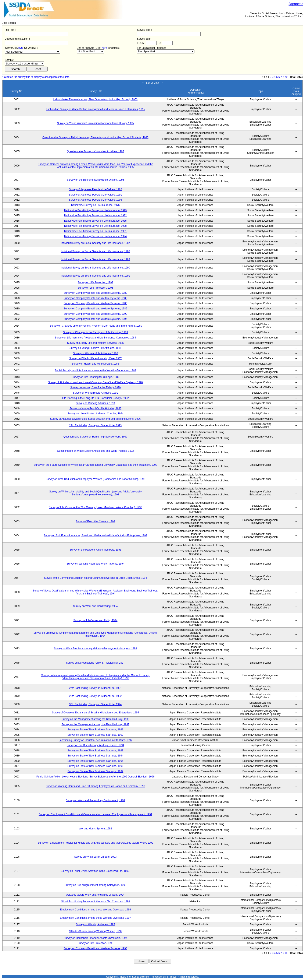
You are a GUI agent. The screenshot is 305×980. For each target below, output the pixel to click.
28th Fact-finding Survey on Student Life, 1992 (96, 696)
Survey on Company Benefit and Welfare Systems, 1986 (96, 303)
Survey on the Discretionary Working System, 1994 (95, 745)
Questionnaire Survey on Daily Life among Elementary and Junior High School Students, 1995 (95, 137)
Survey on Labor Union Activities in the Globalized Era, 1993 (95, 871)
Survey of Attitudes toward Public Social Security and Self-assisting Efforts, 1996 (95, 419)
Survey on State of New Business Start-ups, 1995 (95, 761)
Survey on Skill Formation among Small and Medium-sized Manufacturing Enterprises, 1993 (95, 535)
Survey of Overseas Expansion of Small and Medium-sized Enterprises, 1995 (95, 713)
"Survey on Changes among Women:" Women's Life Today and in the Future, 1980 (96, 326)
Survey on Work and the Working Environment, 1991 (96, 800)
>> (286, 77)
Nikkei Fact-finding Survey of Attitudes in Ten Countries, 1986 (95, 902)
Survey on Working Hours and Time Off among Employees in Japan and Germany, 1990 (95, 786)
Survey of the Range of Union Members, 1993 (95, 550)
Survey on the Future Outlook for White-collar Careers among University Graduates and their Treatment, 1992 (95, 465)
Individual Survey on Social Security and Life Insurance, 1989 (95, 259)
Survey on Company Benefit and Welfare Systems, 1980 (96, 293)
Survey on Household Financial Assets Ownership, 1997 (95, 938)
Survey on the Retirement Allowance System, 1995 (95, 180)
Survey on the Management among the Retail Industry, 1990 (96, 719)
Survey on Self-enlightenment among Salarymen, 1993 (96, 885)
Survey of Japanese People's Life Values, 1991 (95, 195)
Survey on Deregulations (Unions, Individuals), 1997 (95, 663)
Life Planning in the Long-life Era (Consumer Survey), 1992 (95, 398)
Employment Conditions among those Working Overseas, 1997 (95, 918)
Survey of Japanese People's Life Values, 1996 (95, 200)
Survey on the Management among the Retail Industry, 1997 (96, 724)
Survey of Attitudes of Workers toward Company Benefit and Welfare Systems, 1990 (95, 382)
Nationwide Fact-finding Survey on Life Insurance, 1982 (95, 215)
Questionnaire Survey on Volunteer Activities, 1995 (96, 151)
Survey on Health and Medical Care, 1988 (95, 364)
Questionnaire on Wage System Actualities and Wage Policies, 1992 (96, 451)
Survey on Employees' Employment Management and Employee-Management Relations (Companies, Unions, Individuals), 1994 (95, 634)
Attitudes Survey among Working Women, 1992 (95, 931)
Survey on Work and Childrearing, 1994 (96, 606)
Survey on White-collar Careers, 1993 (95, 857)
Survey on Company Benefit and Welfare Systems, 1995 (96, 319)
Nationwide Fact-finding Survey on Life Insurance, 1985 (95, 221)
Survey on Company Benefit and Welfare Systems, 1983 (96, 298)
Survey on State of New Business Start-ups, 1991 (95, 730)
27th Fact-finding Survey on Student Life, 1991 (96, 688)
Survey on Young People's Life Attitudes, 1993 (95, 408)
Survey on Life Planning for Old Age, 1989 (95, 377)
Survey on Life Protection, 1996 (95, 288)
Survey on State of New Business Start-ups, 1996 (95, 766)
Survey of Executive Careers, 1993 (95, 521)
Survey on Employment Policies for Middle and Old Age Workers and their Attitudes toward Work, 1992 (95, 843)
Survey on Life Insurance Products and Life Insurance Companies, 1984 (95, 338)
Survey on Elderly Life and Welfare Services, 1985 (95, 343)
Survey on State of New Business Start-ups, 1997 (95, 771)
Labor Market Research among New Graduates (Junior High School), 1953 (96, 99)
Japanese (296, 4)
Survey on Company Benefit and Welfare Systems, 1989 (96, 309)
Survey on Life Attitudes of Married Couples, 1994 (95, 414)
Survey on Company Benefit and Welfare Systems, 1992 (96, 314)
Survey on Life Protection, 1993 (95, 282)
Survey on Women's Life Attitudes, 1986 (95, 353)
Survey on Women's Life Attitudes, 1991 (95, 393)
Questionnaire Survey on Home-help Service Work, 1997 (96, 437)
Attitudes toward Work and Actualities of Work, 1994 (96, 895)
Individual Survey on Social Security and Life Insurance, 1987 (95, 243)
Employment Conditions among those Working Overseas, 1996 (95, 910)
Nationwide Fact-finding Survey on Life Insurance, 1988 (95, 226)
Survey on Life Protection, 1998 (95, 943)
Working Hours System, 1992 (96, 829)
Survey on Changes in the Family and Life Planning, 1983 (95, 332)
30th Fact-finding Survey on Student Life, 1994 (96, 704)
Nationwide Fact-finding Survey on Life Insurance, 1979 (95, 210)
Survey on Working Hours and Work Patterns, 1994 (95, 564)
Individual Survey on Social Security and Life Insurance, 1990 (95, 268)
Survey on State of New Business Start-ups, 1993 (95, 751)
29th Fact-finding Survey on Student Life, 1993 (96, 425)
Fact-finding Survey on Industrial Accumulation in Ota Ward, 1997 (95, 740)
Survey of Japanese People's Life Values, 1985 (95, 189)
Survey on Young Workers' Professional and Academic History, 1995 (95, 123)
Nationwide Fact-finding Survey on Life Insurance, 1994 (95, 236)
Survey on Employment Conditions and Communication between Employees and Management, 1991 (96, 814)
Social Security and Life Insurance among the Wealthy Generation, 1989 (96, 370)
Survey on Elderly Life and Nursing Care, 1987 (95, 358)
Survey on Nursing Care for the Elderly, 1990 (96, 387)
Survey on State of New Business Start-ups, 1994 (95, 756)
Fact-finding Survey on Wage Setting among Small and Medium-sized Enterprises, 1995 (95, 109)
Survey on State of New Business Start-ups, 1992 (95, 735)
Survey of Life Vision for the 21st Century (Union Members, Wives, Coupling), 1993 (95, 507)
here (21, 48)
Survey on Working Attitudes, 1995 (96, 924)
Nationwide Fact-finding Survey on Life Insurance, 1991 (95, 231)
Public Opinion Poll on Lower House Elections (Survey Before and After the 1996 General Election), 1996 (96, 777)
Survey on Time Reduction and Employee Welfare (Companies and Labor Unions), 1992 (95, 479)
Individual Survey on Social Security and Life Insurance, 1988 (95, 251)
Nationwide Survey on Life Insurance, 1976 (95, 205)
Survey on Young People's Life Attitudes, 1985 (95, 348)
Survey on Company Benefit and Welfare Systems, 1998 (96, 948)
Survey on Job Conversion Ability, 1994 (96, 620)
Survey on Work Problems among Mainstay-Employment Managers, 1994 (95, 649)
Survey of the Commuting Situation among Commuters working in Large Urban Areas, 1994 (96, 578)
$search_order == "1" (25, 64)
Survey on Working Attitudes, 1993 (96, 403)
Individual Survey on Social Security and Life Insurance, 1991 (95, 276)
